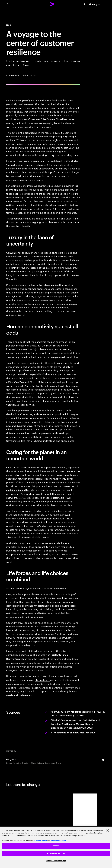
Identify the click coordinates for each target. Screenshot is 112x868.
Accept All (56, 846)
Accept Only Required (56, 853)
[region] (56, 847)
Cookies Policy (41, 841)
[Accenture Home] (52, 4)
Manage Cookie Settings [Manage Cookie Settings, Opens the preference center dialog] (56, 861)
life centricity (42, 680)
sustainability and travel (19, 490)
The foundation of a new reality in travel (74, 732)
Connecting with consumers (36, 414)
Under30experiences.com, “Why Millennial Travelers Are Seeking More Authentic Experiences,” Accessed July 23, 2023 (76, 724)
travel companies (49, 285)
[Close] (108, 830)
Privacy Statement (58, 841)
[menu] (8, 4)
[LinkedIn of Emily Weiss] (103, 760)
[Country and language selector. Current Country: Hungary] (96, 4)
